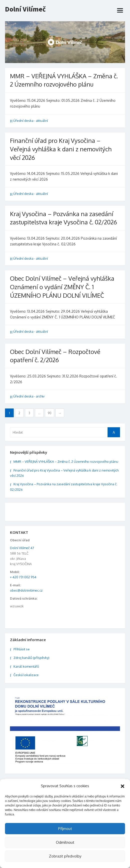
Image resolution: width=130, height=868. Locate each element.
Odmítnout (65, 842)
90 (50, 413)
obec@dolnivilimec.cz (26, 590)
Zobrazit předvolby (65, 856)
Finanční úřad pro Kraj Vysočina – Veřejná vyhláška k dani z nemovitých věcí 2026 (61, 149)
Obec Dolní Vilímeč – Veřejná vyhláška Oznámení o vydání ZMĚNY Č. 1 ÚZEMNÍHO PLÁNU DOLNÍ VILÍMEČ (62, 287)
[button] (123, 786)
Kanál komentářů (26, 666)
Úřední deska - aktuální (31, 121)
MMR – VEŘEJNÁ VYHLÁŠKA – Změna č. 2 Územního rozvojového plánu (66, 462)
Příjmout (65, 829)
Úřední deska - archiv (29, 396)
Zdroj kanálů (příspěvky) (31, 658)
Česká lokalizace (26, 675)
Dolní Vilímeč (25, 9)
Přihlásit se (22, 649)
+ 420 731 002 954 (23, 577)
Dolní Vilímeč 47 (22, 548)
